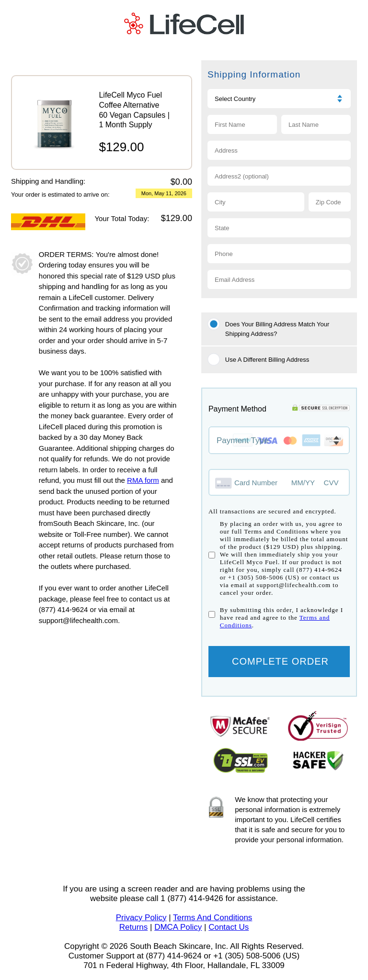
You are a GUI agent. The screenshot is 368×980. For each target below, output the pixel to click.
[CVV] (332, 483)
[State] (279, 228)
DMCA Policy (178, 927)
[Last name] (316, 124)
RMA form (143, 480)
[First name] (242, 124)
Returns (134, 927)
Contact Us (229, 927)
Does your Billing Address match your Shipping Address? (277, 329)
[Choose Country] (279, 99)
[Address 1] (279, 150)
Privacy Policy (141, 918)
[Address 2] (279, 176)
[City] (256, 202)
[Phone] (279, 254)
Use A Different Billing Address (267, 360)
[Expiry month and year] (308, 483)
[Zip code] (330, 202)
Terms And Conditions (213, 918)
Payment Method (237, 409)
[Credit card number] (250, 482)
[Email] (279, 279)
